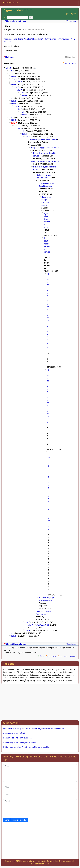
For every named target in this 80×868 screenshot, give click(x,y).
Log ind (67, 14)
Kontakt (73, 656)
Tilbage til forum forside (16, 21)
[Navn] (40, 794)
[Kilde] (40, 787)
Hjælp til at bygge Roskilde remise (42, 139)
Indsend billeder (20, 820)
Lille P (9, 68)
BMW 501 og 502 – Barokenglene (17, 738)
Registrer (74, 14)
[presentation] (21, 810)
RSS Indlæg (51, 656)
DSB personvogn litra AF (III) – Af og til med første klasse (27, 747)
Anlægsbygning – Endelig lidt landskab (20, 742)
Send (7, 820)
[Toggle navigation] (75, 3)
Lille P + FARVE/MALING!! (38, 625)
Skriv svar (10, 57)
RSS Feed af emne (70, 63)
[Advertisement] (40, 702)
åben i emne (72, 21)
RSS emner (64, 656)
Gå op (41, 656)
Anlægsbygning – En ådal (14, 733)
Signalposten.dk (10, 3)
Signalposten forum (18, 10)
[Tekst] (40, 773)
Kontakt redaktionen (40, 864)
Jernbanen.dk (26, 861)
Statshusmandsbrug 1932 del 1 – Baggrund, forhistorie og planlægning (34, 729)
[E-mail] (40, 801)
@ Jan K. (42, 29)
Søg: (5, 17)
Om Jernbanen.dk (67, 861)
